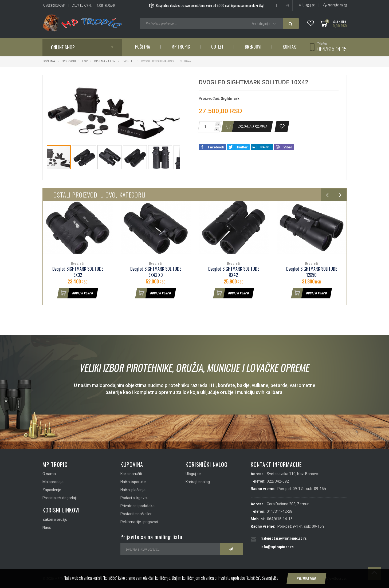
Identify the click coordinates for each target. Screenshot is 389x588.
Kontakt (290, 47)
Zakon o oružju (55, 519)
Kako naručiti (131, 474)
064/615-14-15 (332, 49)
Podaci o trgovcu (134, 498)
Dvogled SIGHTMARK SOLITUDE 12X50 (312, 272)
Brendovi (253, 47)
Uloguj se (306, 5)
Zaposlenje (52, 490)
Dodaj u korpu (75, 293)
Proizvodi (69, 61)
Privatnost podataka (137, 506)
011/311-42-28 (280, 511)
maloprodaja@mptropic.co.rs (284, 538)
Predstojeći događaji (60, 498)
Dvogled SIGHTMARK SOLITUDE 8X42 (234, 272)
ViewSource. (337, 579)
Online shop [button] (63, 47)
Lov (85, 61)
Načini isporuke (133, 482)
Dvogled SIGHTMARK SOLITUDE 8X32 (78, 272)
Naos (47, 527)
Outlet (217, 47)
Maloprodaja (53, 482)
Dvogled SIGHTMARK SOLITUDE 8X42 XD (156, 272)
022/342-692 (278, 481)
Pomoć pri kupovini (54, 5)
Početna (143, 47)
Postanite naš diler (136, 514)
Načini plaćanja (106, 5)
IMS (319, 579)
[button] (175, 84)
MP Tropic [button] (181, 47)
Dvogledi (129, 61)
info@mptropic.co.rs (277, 546)
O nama (49, 474)
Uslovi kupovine (82, 5)
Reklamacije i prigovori (139, 522)
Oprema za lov (105, 61)
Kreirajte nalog (335, 5)
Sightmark (230, 98)
